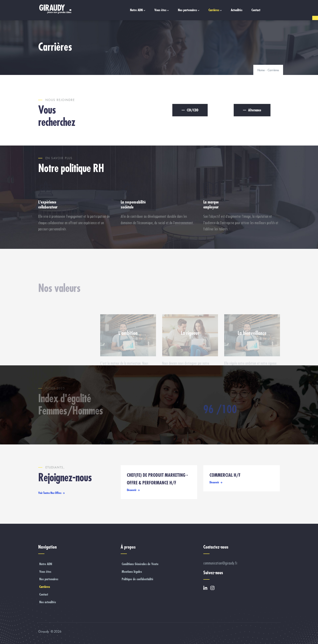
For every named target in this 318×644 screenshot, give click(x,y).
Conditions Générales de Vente (140, 564)
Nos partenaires (189, 10)
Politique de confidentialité (138, 579)
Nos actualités (48, 602)
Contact (256, 10)
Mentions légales (132, 572)
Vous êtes (162, 10)
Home (261, 70)
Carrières (215, 10)
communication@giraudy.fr (220, 563)
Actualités (237, 10)
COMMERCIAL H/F (225, 475)
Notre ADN (138, 10)
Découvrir (132, 490)
